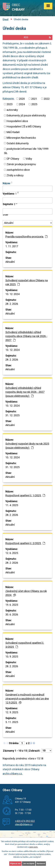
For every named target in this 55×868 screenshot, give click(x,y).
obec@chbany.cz (24, 824)
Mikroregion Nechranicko (21, 138)
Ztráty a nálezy (15, 175)
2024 (22, 104)
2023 (10, 104)
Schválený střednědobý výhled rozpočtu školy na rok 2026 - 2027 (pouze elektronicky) (25, 392)
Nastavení (41, 864)
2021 (34, 99)
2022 (47, 99)
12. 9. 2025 (12, 712)
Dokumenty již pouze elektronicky (26, 115)
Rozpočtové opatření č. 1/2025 (25, 495)
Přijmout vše (15, 864)
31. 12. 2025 (12, 415)
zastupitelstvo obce (18, 170)
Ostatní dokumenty (18, 143)
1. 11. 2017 (12, 246)
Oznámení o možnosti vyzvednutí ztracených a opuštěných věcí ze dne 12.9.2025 (27, 699)
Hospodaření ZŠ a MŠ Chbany (24, 126)
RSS (37, 37)
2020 (22, 99)
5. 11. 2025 (12, 722)
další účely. (34, 847)
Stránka (14, 743)
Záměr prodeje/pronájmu (21, 164)
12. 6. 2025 (12, 553)
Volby (29, 159)
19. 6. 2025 (12, 605)
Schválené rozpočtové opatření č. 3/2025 (25, 645)
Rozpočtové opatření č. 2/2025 (25, 543)
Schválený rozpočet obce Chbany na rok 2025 (27, 282)
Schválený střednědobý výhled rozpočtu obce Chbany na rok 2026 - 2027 (26, 336)
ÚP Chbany (13, 159)
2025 (34, 104)
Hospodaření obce (17, 121)
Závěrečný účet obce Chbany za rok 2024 (26, 593)
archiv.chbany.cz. (13, 774)
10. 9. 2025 (12, 657)
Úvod (5, 19)
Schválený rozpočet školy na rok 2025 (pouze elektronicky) (27, 446)
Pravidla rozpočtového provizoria (26, 237)
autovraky (12, 110)
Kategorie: (9, 98)
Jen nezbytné (29, 864)
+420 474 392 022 (25, 821)
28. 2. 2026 (12, 304)
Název (6, 183)
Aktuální (10, 262)
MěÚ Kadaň (13, 132)
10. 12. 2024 (12, 294)
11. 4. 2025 (12, 505)
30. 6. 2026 (12, 614)
